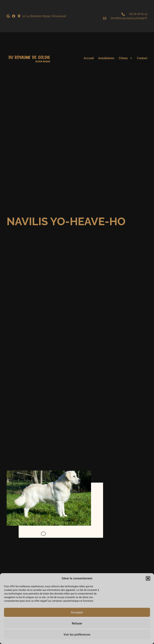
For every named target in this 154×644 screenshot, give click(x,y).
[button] (148, 578)
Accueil (89, 58)
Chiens (126, 58)
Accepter (77, 612)
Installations (106, 58)
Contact (142, 58)
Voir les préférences (77, 635)
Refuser (77, 623)
